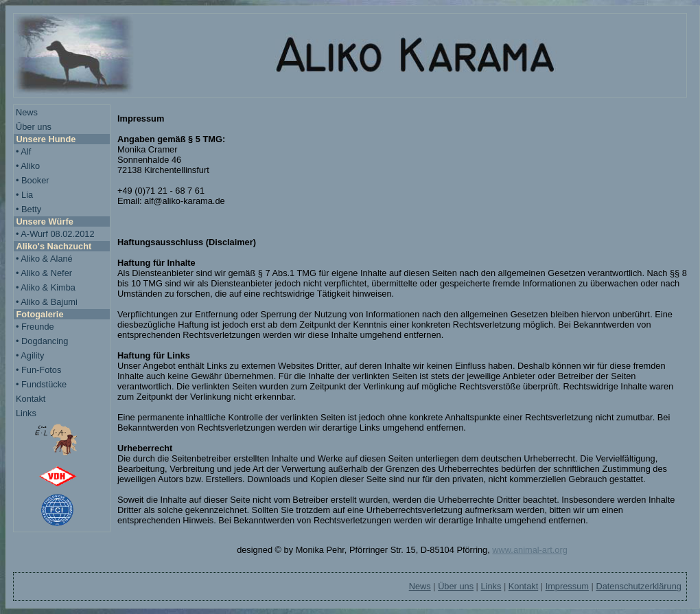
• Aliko (28, 166)
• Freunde (35, 327)
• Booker (33, 180)
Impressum (567, 586)
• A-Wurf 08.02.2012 (55, 234)
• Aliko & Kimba (46, 287)
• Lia (24, 195)
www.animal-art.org (530, 550)
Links (26, 413)
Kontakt (31, 399)
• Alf (23, 151)
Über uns (34, 127)
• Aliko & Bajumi (47, 302)
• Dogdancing (42, 341)
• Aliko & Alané (44, 259)
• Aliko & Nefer (44, 273)
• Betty (28, 209)
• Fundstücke (41, 384)
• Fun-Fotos (38, 370)
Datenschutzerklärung (638, 586)
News (27, 112)
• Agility (30, 355)
